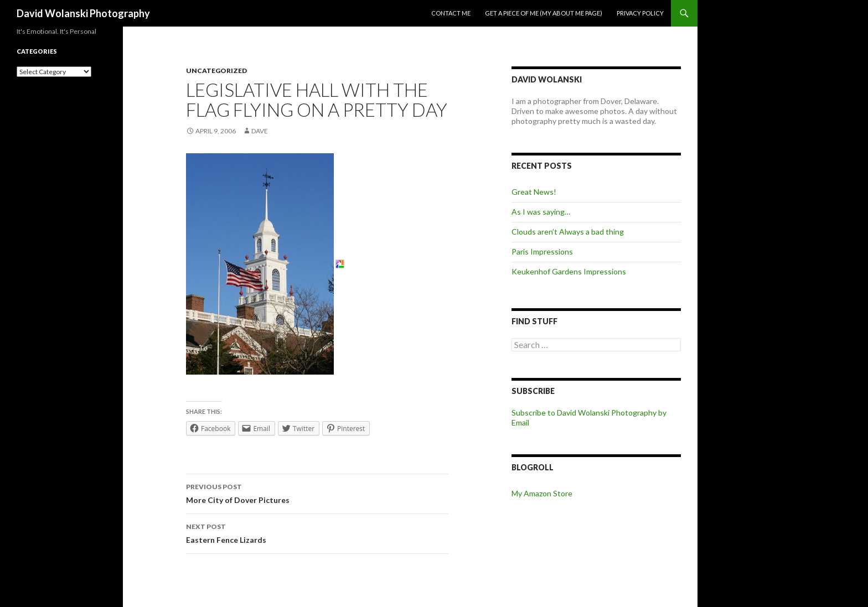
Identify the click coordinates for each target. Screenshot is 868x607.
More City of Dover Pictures (317, 492)
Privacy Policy (640, 13)
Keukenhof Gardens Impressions (569, 271)
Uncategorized (216, 71)
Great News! (534, 192)
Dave (260, 131)
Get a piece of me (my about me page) (544, 13)
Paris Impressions (542, 251)
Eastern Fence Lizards (317, 532)
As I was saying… (541, 212)
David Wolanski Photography (83, 13)
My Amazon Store (542, 493)
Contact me (451, 13)
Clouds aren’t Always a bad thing (568, 232)
